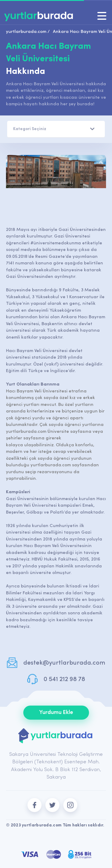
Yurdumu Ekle (56, 713)
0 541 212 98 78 (64, 679)
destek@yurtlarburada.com (64, 663)
